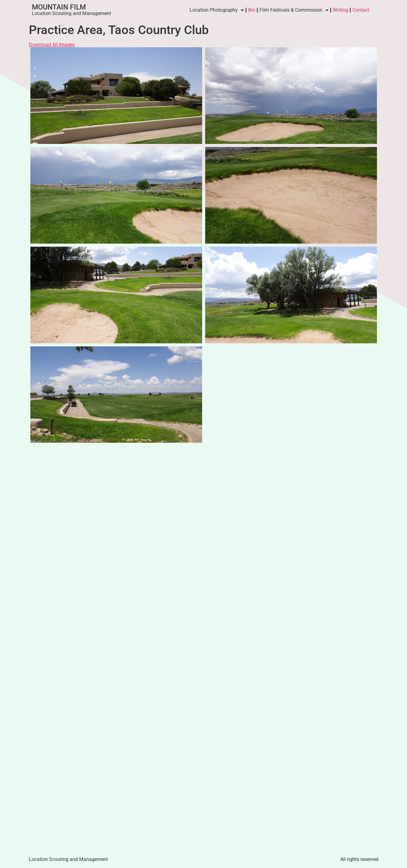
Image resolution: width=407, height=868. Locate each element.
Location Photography (217, 10)
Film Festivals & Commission (294, 10)
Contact (361, 10)
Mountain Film (59, 7)
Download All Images (52, 45)
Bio (252, 10)
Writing (340, 10)
